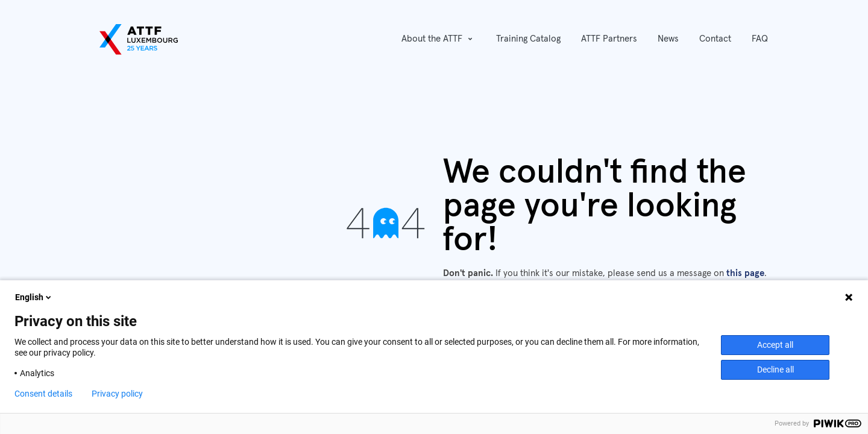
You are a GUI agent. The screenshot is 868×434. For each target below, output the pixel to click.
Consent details (43, 394)
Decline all (775, 370)
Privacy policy (117, 394)
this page (745, 273)
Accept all (775, 345)
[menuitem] (528, 39)
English (34, 297)
